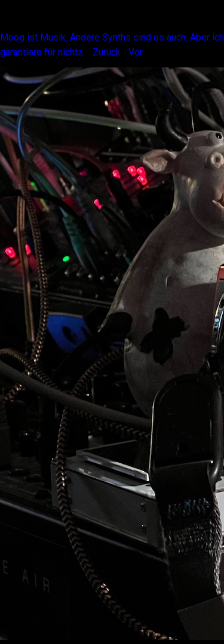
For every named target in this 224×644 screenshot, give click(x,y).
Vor (136, 52)
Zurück (107, 52)
